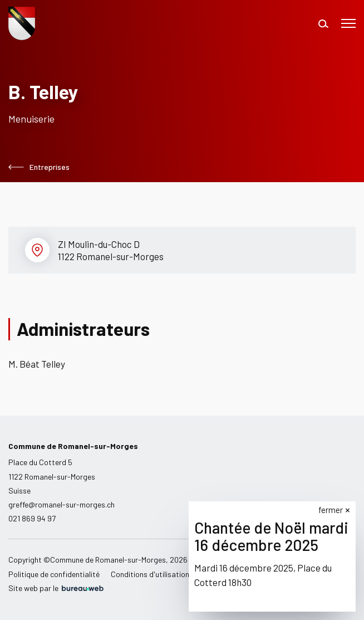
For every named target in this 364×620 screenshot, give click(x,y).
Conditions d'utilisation (150, 574)
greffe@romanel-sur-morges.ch (62, 504)
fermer (331, 510)
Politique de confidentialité (54, 574)
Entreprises (39, 167)
